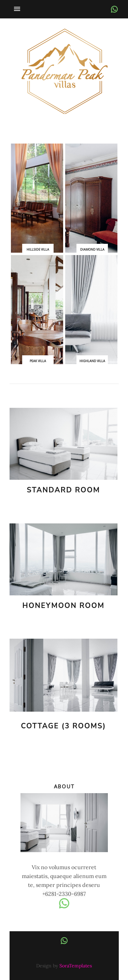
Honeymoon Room (64, 606)
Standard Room (64, 490)
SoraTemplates (76, 966)
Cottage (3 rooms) (63, 726)
